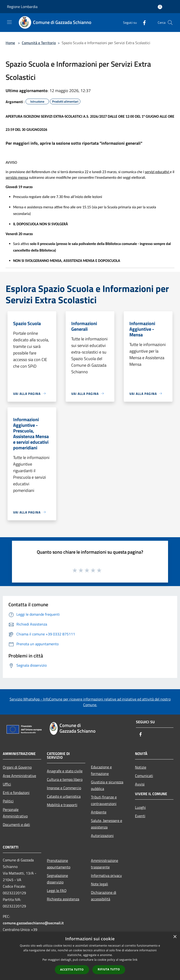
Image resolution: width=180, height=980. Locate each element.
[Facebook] (142, 22)
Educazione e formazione (101, 770)
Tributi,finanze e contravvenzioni (104, 800)
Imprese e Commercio (64, 788)
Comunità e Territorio (39, 43)
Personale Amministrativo (15, 813)
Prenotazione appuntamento (59, 864)
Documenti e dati (16, 824)
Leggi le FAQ (57, 891)
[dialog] (90, 956)
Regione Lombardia (22, 7)
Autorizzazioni (102, 836)
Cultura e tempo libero (65, 779)
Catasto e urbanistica (64, 796)
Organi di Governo (17, 767)
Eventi (140, 816)
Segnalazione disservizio (57, 879)
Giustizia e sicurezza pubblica (107, 785)
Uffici (7, 784)
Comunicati (144, 776)
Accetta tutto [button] (72, 970)
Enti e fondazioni (16, 793)
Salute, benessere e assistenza (107, 824)
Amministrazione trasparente (105, 864)
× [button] (175, 937)
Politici (8, 801)
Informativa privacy (106, 875)
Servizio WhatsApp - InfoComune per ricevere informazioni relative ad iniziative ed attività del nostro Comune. (90, 702)
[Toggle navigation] (9, 22)
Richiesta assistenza (63, 899)
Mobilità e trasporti (62, 805)
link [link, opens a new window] (135, 960)
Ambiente (99, 812)
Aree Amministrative (19, 776)
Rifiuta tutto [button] (109, 969)
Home (10, 43)
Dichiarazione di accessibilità (104, 896)
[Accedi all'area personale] (160, 7)
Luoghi (140, 807)
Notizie (141, 767)
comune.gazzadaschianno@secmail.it (33, 923)
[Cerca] (170, 23)
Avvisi (140, 784)
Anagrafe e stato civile (65, 771)
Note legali (99, 884)
